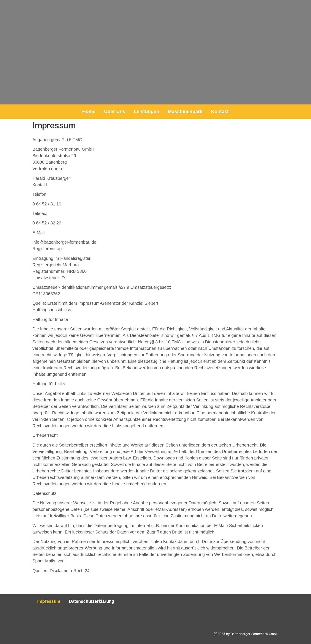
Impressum (49, 601)
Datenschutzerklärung (92, 601)
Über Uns (115, 111)
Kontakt (220, 111)
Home (89, 111)
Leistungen (147, 111)
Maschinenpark (185, 111)
